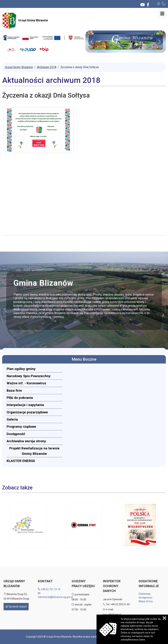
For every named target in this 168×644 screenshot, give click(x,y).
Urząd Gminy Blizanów (25, 21)
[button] (159, 4)
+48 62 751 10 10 (51, 589)
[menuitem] (34, 369)
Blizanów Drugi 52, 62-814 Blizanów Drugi (16, 596)
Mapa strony (146, 601)
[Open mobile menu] (162, 14)
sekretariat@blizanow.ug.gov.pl (55, 597)
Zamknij (164, 618)
